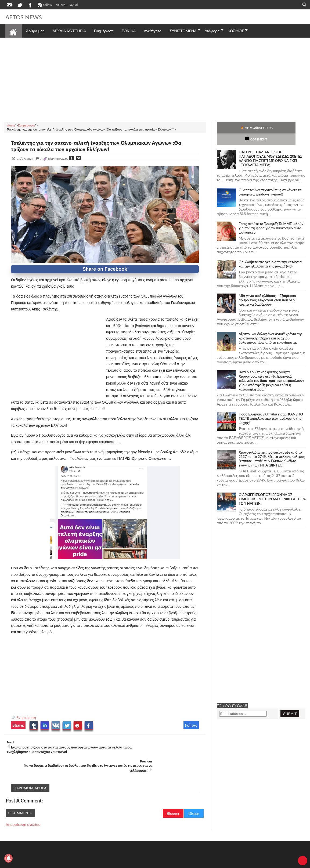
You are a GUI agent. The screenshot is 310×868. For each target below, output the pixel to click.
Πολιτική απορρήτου (106, 860)
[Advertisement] (155, 79)
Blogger (173, 794)
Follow (191, 725)
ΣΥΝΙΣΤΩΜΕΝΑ (183, 31)
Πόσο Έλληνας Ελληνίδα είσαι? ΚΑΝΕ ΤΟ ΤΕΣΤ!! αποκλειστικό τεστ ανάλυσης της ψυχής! (271, 407)
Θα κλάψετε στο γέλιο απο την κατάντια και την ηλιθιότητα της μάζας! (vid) (270, 252)
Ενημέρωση (26, 717)
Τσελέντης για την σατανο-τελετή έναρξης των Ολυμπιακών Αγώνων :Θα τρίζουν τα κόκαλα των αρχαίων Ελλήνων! (103, 146)
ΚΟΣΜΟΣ (236, 31)
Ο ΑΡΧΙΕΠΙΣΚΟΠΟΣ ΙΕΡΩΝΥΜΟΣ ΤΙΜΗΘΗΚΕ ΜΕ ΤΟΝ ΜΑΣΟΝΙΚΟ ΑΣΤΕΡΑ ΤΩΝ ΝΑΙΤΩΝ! (272, 487)
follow (44, 5)
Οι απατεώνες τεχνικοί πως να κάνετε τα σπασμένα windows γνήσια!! (270, 180)
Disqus (194, 794)
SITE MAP (82, 860)
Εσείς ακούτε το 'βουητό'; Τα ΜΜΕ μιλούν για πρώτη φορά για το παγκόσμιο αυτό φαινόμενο (271, 216)
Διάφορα (212, 31)
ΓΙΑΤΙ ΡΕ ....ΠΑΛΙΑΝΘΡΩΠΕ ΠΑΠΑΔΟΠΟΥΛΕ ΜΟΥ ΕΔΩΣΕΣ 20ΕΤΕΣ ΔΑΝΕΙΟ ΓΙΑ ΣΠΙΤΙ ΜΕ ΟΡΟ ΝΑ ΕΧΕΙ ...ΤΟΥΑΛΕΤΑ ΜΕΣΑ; (271, 147)
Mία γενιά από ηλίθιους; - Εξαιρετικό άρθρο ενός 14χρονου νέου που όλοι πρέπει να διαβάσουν (267, 288)
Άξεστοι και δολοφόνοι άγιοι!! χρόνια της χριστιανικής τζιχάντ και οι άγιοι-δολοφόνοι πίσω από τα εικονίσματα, (271, 327)
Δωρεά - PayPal (67, 5)
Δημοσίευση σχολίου (23, 805)
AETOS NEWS (27, 17)
